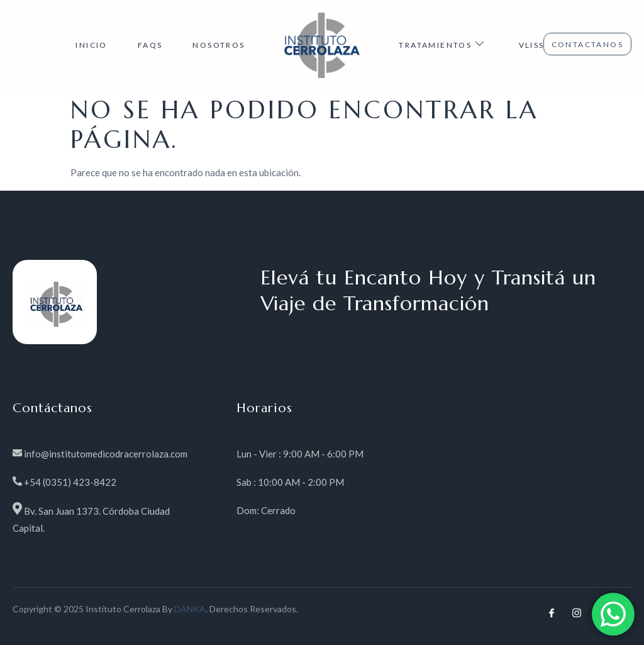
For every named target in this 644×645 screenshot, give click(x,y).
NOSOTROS (219, 45)
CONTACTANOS (587, 44)
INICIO (91, 45)
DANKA (190, 609)
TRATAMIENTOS (443, 44)
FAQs (150, 45)
